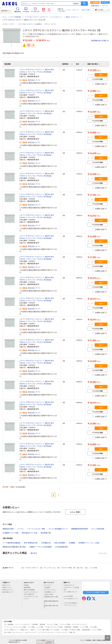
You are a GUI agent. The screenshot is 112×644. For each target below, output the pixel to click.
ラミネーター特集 (65, 625)
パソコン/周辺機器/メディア (58, 529)
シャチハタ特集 (96, 630)
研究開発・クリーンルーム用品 (89, 543)
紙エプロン (80, 568)
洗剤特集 (75, 627)
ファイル (20, 529)
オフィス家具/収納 (15, 17)
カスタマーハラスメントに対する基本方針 (31, 593)
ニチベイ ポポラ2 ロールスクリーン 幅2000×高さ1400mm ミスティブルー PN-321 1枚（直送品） (37, 92)
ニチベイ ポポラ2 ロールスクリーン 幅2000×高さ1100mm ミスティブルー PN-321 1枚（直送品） (37, 71)
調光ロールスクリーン (73, 17)
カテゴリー (6, 11)
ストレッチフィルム (50, 568)
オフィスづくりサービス (46, 633)
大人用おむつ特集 (75, 630)
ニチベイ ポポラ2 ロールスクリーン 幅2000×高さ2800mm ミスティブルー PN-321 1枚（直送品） (37, 279)
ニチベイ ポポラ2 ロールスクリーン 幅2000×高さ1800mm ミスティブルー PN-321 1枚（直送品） (37, 154)
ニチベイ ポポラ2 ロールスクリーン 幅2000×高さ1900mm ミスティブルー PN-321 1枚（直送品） (37, 216)
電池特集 (42, 625)
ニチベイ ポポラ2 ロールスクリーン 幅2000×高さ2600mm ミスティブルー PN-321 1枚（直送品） (37, 320)
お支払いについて (8, 590)
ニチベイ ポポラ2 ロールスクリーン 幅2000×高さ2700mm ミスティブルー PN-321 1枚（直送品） (37, 299)
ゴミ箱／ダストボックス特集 (54, 627)
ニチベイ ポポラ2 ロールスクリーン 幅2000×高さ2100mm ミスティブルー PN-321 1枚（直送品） (37, 195)
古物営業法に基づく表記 (51, 598)
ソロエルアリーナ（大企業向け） (71, 589)
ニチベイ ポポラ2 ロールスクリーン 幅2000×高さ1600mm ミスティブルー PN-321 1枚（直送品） (37, 424)
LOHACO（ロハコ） (70, 585)
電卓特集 (35, 625)
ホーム (5, 17)
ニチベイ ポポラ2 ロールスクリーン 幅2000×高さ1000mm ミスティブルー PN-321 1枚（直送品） (37, 362)
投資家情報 (28, 588)
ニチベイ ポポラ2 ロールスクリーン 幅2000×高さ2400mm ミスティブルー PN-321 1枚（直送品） (37, 466)
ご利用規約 (48, 588)
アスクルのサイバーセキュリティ (31, 598)
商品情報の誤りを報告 (100, 41)
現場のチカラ (24, 630)
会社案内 (27, 585)
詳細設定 (76, 4)
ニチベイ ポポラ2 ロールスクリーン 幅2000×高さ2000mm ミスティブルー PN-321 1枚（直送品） (37, 237)
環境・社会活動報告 (30, 590)
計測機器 (72, 543)
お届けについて (8, 588)
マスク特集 (64, 630)
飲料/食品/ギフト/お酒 (30, 533)
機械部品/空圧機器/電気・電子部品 (14, 547)
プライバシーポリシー (51, 590)
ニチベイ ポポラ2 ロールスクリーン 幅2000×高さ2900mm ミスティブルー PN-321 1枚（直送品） (37, 383)
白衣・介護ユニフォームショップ (13, 633)
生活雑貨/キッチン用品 (10, 533)
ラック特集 (40, 627)
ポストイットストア (31, 633)
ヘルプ (106, 6)
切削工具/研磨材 (60, 543)
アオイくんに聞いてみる (96, 592)
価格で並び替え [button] (93, 64)
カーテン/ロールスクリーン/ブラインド (36, 17)
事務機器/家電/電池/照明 (80, 529)
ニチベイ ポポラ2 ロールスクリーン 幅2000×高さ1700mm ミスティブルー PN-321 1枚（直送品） (37, 175)
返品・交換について (9, 592)
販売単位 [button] (67, 64)
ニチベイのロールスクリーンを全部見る (30, 24)
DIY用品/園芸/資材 (62, 547)
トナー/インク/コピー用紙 (36, 529)
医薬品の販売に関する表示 (51, 607)
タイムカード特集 (52, 625)
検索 (84, 4)
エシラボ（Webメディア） (71, 600)
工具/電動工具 (46, 543)
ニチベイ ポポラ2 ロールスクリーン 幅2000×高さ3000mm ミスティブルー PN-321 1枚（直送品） (37, 403)
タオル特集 (93, 627)
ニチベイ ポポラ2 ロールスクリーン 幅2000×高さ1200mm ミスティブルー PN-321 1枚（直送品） (37, 112)
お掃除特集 (68, 627)
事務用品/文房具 (8, 529)
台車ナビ (33, 630)
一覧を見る (33, 553)
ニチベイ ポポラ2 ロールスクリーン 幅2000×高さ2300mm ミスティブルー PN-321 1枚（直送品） (37, 341)
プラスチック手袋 (66, 568)
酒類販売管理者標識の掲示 (51, 602)
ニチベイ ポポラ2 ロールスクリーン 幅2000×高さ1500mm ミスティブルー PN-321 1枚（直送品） (37, 445)
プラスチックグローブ (32, 568)
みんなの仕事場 (69, 596)
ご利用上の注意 (49, 595)
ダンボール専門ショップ (11, 630)
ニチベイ (12, 24)
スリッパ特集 (84, 627)
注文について (7, 585)
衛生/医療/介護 (46, 533)
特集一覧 (72, 633)
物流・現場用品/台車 (31, 543)
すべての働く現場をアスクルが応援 (48, 630)
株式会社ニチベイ (34, 80)
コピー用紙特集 (9, 625)
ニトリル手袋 (93, 568)
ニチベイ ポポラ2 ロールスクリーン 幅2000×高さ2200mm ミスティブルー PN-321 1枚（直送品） (37, 258)
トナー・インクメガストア (23, 625)
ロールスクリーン (57, 17)
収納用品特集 (86, 630)
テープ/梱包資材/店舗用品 (11, 543)
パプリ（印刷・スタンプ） (70, 593)
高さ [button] (80, 64)
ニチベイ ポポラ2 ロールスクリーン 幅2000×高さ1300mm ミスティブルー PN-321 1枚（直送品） (37, 133)
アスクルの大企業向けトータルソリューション (71, 604)
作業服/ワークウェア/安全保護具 (40, 547)
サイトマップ (48, 585)
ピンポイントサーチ (61, 633)
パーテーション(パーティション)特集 (15, 627)
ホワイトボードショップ (79, 625)
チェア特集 (31, 627)
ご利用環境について (50, 592)
